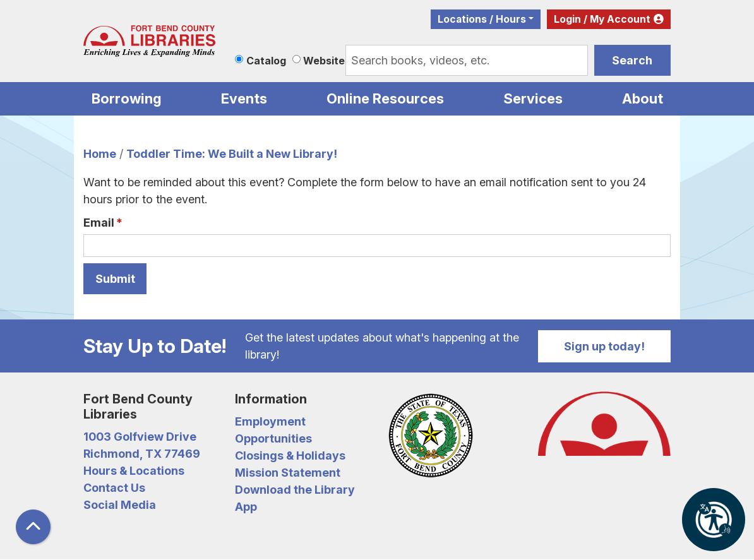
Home (100, 154)
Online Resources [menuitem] (385, 98)
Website (324, 61)
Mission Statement (288, 473)
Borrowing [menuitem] (127, 98)
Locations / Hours (482, 19)
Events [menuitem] (244, 98)
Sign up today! (604, 346)
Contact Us (114, 488)
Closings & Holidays (290, 456)
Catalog (266, 61)
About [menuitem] (643, 98)
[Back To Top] (33, 527)
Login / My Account (602, 19)
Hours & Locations (134, 471)
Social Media (120, 505)
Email (99, 223)
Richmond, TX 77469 (142, 454)
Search (632, 60)
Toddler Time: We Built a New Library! (232, 154)
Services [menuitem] (533, 98)
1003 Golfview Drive (140, 437)
